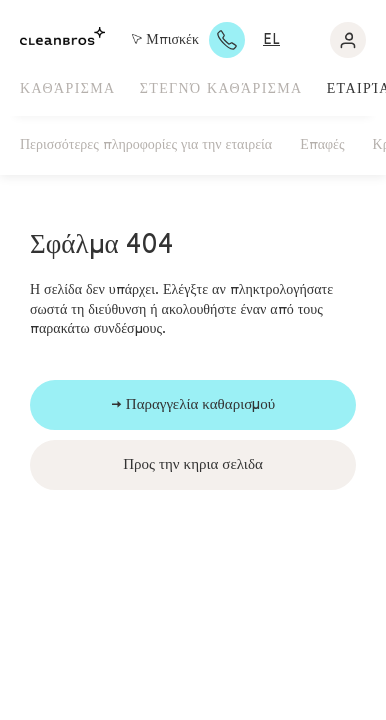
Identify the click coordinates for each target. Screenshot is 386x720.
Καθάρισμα (68, 89)
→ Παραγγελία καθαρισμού (193, 404)
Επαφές (322, 145)
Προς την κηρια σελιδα (193, 464)
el (271, 39)
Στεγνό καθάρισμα (221, 89)
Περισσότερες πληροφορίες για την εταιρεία (146, 145)
